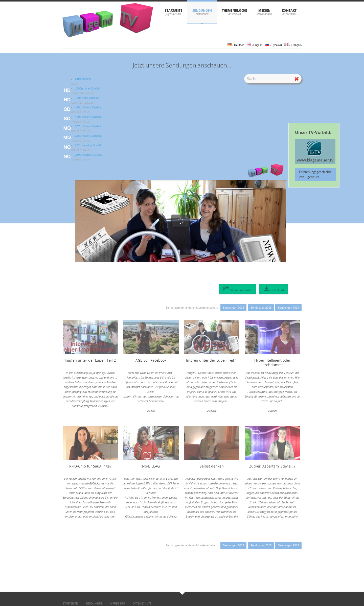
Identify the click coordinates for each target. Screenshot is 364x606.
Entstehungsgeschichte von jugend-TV (315, 174)
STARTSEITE (174, 10)
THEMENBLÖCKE (234, 10)
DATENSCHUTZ (142, 604)
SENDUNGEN (202, 10)
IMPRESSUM (117, 604)
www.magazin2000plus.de (88, 483)
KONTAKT (289, 10)
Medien (265, 10)
